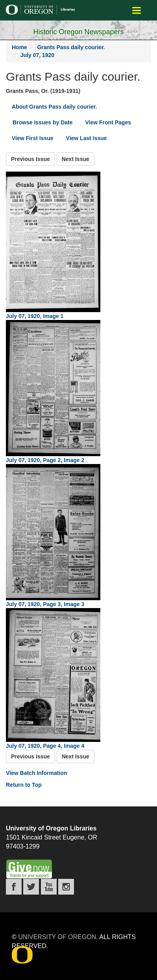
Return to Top (24, 785)
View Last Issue (87, 138)
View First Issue (33, 138)
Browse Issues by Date (43, 122)
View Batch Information (36, 773)
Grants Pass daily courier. (71, 47)
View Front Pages (108, 122)
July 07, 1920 (37, 55)
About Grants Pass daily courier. (54, 107)
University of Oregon (57, 937)
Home (19, 47)
